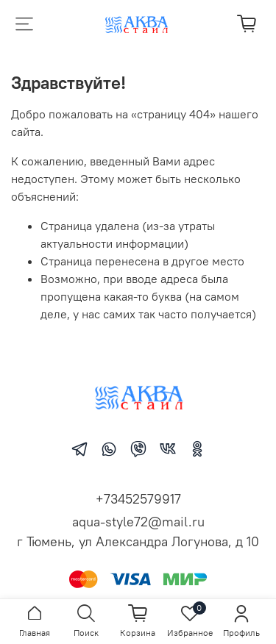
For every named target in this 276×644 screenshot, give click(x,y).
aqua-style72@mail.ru (138, 522)
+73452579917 (138, 499)
